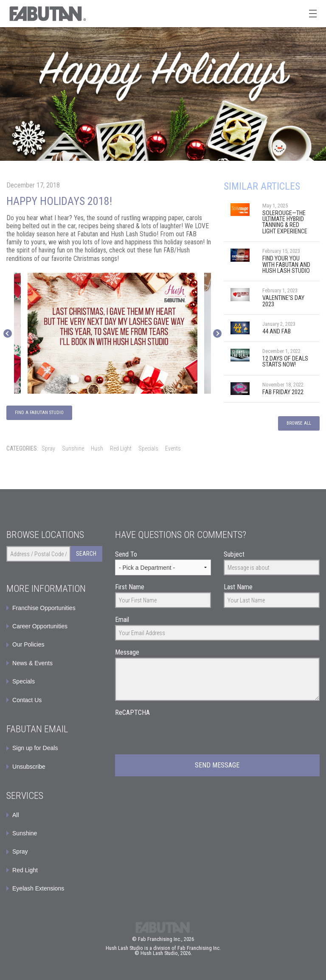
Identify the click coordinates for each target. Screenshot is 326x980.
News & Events (32, 663)
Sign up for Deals (35, 748)
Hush (97, 448)
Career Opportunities (40, 626)
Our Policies (28, 644)
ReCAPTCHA (132, 713)
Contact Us (27, 700)
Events (173, 448)
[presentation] (180, 734)
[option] (112, 333)
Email (122, 620)
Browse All (299, 423)
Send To (126, 554)
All (16, 815)
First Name (130, 587)
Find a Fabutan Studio (39, 413)
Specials (148, 448)
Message (127, 652)
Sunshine (73, 448)
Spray (48, 448)
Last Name (238, 587)
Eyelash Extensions (38, 888)
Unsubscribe (29, 767)
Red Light (121, 448)
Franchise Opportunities (44, 608)
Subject (234, 554)
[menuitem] (54, 748)
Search (86, 554)
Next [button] (217, 333)
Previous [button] (8, 333)
